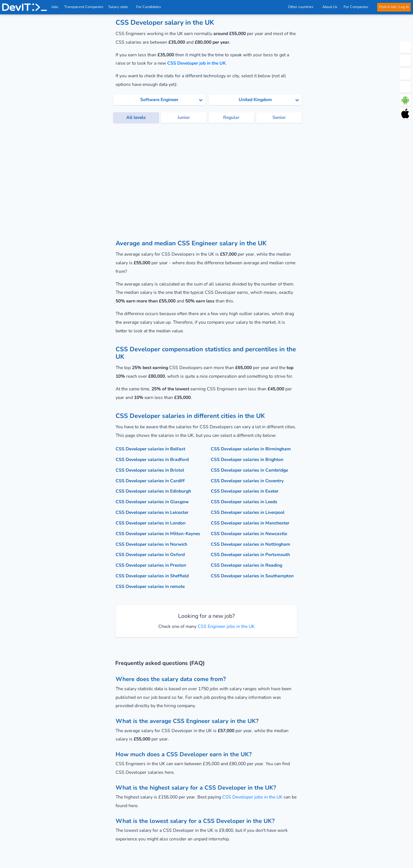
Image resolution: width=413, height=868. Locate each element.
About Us (330, 7)
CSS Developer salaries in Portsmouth (250, 555)
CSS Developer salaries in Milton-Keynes (158, 534)
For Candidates (150, 7)
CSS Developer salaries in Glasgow (152, 502)
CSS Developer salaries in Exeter (245, 491)
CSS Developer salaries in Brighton (247, 460)
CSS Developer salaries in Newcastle (249, 534)
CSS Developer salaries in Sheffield (152, 576)
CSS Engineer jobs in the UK (226, 626)
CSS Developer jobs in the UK (252, 797)
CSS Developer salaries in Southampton (252, 576)
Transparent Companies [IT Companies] (84, 7)
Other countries (302, 7)
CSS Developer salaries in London (151, 523)
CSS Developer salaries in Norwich (151, 544)
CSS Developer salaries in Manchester (250, 523)
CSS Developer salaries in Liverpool (248, 512)
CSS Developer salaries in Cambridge (249, 470)
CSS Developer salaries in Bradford (152, 460)
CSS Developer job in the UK (196, 63)
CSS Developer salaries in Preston (151, 565)
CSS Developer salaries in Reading (247, 565)
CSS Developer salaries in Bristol (150, 470)
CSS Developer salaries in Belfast (150, 449)
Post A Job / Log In (394, 7)
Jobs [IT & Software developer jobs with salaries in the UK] (55, 7)
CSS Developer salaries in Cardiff (150, 481)
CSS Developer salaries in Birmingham (251, 449)
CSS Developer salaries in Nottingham (251, 544)
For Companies (357, 7)
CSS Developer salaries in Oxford (150, 555)
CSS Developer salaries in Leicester (152, 512)
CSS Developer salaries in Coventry (247, 481)
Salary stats (120, 7)
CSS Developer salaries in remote (150, 587)
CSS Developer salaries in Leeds (244, 502)
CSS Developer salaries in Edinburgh (153, 491)
